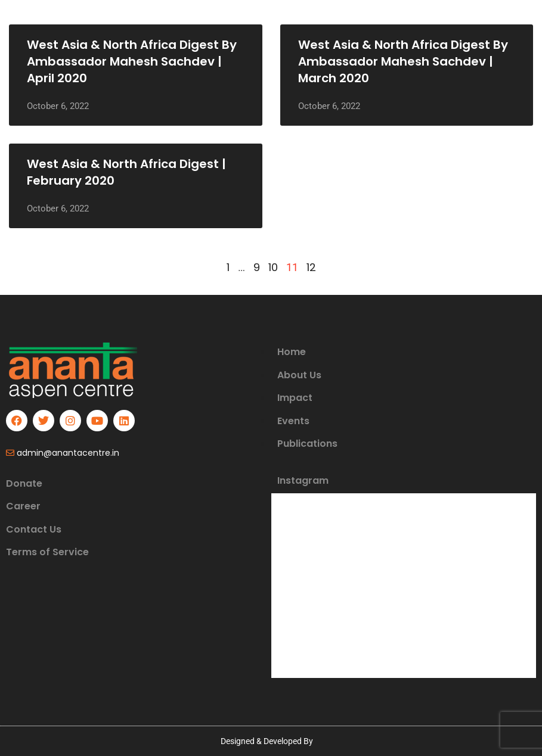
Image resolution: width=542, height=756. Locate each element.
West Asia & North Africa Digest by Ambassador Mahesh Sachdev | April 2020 (132, 61)
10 (273, 267)
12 (311, 267)
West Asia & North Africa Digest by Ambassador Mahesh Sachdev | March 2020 (403, 61)
